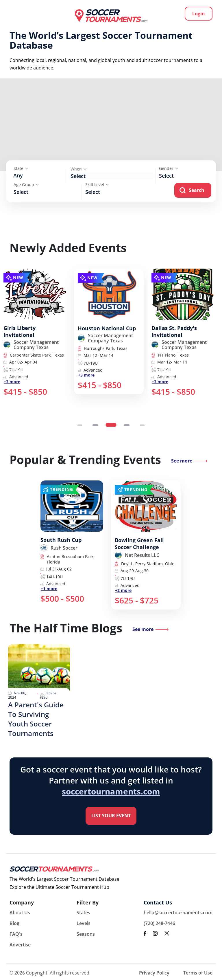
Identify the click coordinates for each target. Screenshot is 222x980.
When (76, 169)
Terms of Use (198, 973)
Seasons (86, 934)
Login (199, 14)
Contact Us (158, 902)
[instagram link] (155, 933)
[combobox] (38, 176)
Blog (14, 923)
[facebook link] (145, 933)
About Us (20, 913)
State (18, 168)
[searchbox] (187, 176)
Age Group (24, 185)
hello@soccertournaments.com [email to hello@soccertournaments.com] (178, 913)
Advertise (20, 945)
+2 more (123, 590)
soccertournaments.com (111, 791)
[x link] (167, 933)
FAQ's (16, 934)
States (83, 913)
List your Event (111, 816)
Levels (84, 923)
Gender (166, 168)
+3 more (12, 382)
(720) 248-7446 (159, 923)
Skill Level (95, 185)
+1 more (49, 589)
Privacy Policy (154, 973)
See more (182, 461)
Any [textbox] (18, 175)
